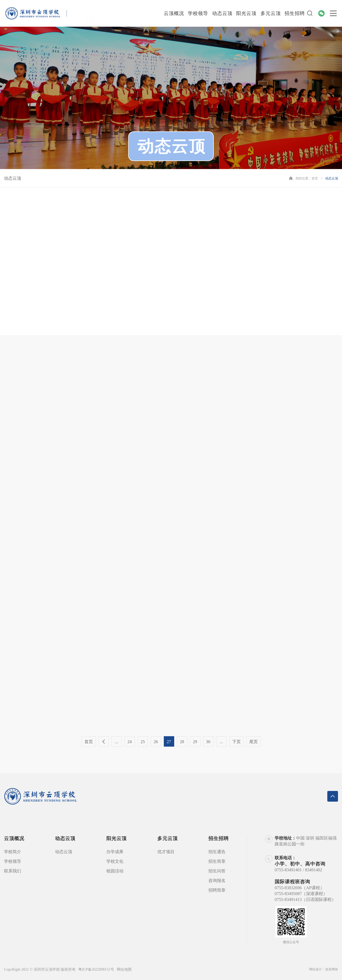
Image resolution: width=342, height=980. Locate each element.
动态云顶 (222, 13)
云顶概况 (174, 13)
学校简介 (13, 852)
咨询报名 (217, 881)
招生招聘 (295, 13)
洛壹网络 (332, 969)
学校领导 (198, 13)
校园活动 (115, 871)
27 (169, 742)
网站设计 (316, 969)
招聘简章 (217, 890)
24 (130, 742)
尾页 (254, 742)
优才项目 (166, 852)
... (116, 742)
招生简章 (217, 861)
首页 (315, 178)
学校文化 (115, 861)
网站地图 (124, 969)
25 (143, 742)
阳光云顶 (246, 13)
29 (195, 742)
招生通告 (217, 852)
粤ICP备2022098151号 (96, 969)
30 (208, 742)
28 (182, 742)
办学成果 (115, 852)
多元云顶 (271, 13)
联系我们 (13, 871)
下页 (236, 742)
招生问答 (217, 871)
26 (156, 742)
